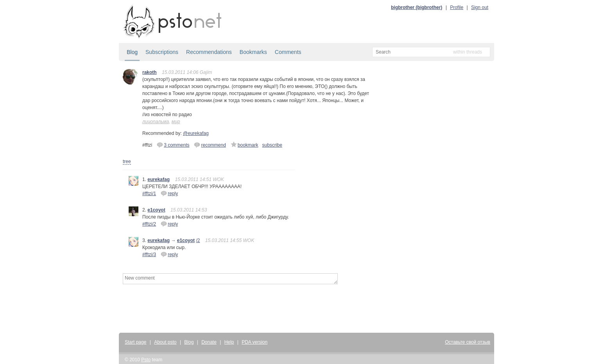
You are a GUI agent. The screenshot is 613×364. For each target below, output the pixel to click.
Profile (457, 7)
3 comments (173, 145)
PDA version (255, 342)
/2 (198, 240)
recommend (210, 145)
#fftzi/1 (149, 194)
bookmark (245, 145)
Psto (146, 360)
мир (176, 122)
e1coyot (156, 210)
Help (229, 342)
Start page (135, 342)
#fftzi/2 (149, 224)
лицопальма (156, 122)
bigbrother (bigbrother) (417, 7)
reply (169, 193)
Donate (209, 342)
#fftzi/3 (149, 255)
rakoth (150, 72)
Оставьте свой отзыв (468, 342)
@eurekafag (196, 133)
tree (127, 161)
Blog (132, 52)
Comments (288, 52)
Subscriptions (162, 52)
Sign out (480, 7)
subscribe (272, 145)
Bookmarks (253, 52)
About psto (165, 342)
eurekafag (159, 179)
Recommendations (209, 52)
